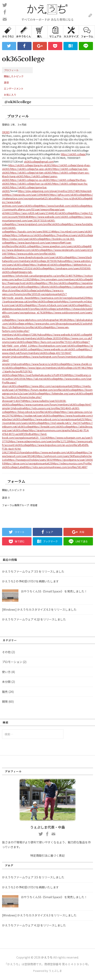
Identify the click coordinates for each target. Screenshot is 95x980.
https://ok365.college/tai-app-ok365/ (32, 169)
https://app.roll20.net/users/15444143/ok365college (44, 213)
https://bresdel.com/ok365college (52, 427)
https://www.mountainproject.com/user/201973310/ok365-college (47, 220)
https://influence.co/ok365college (30, 235)
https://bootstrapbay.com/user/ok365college (57, 346)
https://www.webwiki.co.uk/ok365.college (60, 349)
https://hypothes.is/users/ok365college (71, 235)
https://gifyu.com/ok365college (68, 195)
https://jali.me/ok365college (42, 379)
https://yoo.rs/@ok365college (72, 198)
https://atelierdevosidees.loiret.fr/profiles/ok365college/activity (47, 307)
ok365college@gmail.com (39, 161)
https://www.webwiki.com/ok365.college (53, 217)
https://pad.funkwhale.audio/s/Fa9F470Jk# (43, 375)
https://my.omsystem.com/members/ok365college (62, 279)
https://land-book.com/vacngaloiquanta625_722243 (25, 436)
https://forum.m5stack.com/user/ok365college (57, 305)
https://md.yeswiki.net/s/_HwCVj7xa (64, 423)
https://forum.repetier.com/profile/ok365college (50, 390)
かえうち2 (8, 32)
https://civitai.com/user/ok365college (23, 239)
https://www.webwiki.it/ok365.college (67, 334)
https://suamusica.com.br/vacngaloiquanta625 (60, 298)
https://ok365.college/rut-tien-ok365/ (31, 173)
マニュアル (55, 32)
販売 (5, 692)
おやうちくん (24, 32)
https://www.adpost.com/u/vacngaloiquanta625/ (57, 419)
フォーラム (87, 32)
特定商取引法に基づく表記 (47, 855)
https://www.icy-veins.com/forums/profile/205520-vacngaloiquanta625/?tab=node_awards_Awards (34, 294)
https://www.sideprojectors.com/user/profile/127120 (39, 441)
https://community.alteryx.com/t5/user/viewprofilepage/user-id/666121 (47, 209)
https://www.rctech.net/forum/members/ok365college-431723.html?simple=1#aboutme (47, 353)
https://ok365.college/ (73, 154)
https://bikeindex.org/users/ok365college (67, 393)
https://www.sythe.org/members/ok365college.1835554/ (47, 336)
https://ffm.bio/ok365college (57, 283)
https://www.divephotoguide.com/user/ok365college (40, 257)
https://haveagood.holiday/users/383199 (32, 460)
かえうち (47, 957)
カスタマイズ (71, 32)
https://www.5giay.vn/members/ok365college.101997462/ (54, 368)
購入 (39, 32)
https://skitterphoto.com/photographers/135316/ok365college (46, 266)
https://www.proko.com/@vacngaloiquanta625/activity (59, 323)
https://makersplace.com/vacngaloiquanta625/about (47, 196)
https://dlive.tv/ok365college (49, 287)
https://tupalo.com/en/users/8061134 (32, 231)
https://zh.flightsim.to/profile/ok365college (47, 325)
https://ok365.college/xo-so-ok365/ (31, 180)
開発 (5, 701)
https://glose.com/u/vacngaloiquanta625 (28, 463)
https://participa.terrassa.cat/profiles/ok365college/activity (47, 300)
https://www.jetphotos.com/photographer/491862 (39, 320)
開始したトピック (14, 76)
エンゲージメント (14, 88)
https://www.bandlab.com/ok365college (63, 206)
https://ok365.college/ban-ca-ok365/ (31, 184)
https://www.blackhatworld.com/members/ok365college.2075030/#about (47, 259)
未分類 (6, 682)
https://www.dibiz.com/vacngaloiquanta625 (49, 386)
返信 (6, 82)
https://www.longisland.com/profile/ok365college (39, 224)
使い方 (6, 672)
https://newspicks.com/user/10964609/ (27, 195)
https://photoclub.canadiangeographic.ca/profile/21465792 (42, 276)
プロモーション (12, 662)
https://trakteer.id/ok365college (47, 265)
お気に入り (10, 95)
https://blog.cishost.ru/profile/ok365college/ (35, 412)
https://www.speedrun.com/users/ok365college (62, 246)
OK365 (6, 132)
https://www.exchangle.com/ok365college (58, 452)
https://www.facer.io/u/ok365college (45, 364)
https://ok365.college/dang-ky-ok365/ (30, 165)
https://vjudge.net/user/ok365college (37, 415)
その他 (6, 652)
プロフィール (11, 70)
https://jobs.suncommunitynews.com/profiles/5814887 (56, 467)
